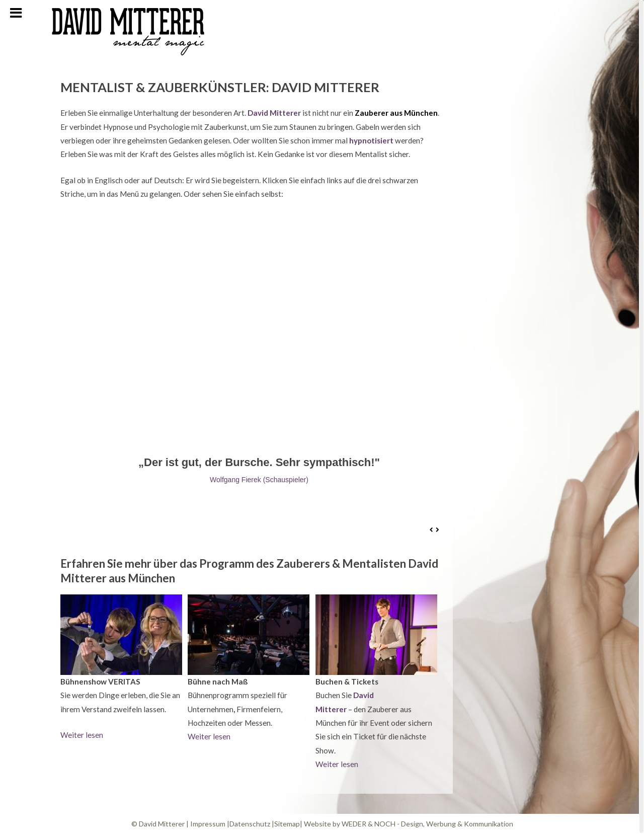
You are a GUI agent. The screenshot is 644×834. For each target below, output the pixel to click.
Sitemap (287, 824)
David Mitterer (273, 113)
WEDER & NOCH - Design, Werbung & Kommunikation (427, 824)
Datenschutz (250, 824)
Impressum (208, 824)
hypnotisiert (371, 140)
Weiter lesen (82, 735)
